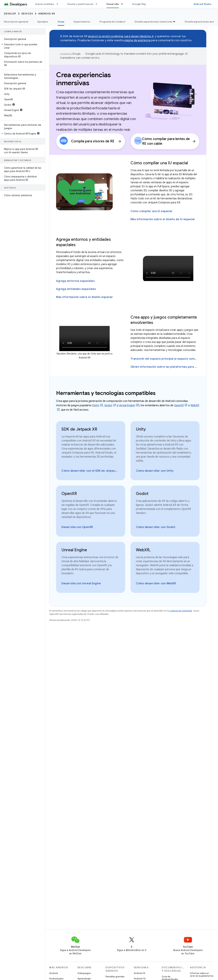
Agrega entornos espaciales (75, 281)
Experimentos (82, 22)
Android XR (47, 14)
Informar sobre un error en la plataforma (202, 974)
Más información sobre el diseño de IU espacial (163, 219)
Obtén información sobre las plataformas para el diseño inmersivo (165, 367)
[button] (22, 46)
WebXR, (143, 550)
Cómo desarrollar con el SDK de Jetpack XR (90, 471)
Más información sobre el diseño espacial (84, 297)
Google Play (139, 4)
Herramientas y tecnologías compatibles (106, 393)
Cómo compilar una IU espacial (159, 163)
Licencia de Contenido (181, 611)
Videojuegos (84, 973)
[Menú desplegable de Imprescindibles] (59, 4)
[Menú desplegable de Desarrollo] (123, 4)
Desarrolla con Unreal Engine (81, 583)
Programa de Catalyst (112, 22)
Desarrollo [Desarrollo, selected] (113, 4)
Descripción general (16, 22)
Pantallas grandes (115, 976)
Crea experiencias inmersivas (83, 79)
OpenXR (179, 405)
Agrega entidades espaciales (76, 289)
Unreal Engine (127, 405)
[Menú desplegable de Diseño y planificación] (98, 4)
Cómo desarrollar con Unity (155, 471)
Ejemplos (43, 22)
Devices (27, 14)
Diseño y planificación (80, 4)
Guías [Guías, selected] (61, 22)
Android (54, 973)
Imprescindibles (45, 4)
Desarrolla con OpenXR (77, 527)
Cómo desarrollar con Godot (156, 527)
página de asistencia (137, 40)
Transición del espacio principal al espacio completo (165, 359)
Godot (108, 405)
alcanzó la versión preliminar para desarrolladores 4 (121, 36)
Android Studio (203, 4)
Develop (10, 14)
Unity (96, 405)
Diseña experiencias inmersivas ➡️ (155, 22)
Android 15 (139, 973)
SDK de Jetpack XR (79, 429)
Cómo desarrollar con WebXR (156, 583)
